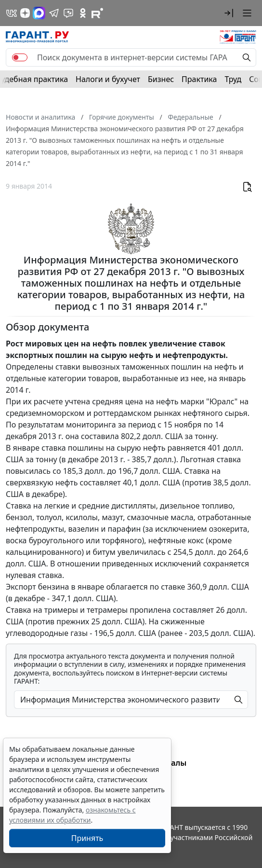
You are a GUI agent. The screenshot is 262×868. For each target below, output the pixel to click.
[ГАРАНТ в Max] (39, 13)
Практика (199, 79)
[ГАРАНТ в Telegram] (54, 13)
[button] (229, 13)
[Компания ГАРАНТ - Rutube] (97, 13)
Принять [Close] (87, 838)
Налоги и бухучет (108, 79)
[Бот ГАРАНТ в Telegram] (68, 13)
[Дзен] (25, 13)
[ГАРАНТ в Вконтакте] (12, 13)
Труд (233, 79)
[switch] (20, 57)
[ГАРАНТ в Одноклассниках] (83, 13)
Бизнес (161, 79)
